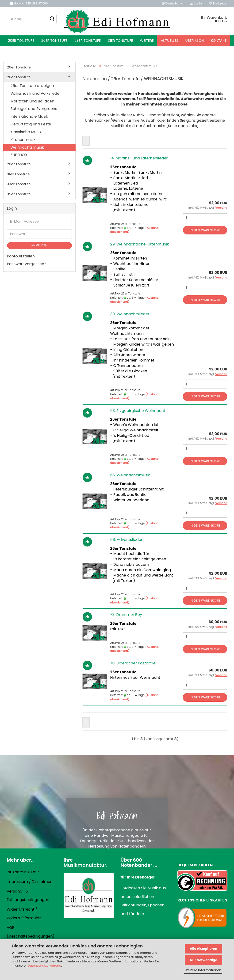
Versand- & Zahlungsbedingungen (28, 896)
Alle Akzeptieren (204, 949)
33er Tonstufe (19, 184)
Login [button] (196, 3)
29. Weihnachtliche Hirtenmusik (140, 244)
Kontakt (219, 40)
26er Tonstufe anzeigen (32, 86)
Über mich (195, 40)
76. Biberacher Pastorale (133, 663)
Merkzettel (218, 3)
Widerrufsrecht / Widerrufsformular (24, 914)
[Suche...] (52, 19)
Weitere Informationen (203, 970)
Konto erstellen (21, 256)
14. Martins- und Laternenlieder (139, 158)
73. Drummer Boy (126, 615)
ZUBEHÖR (19, 155)
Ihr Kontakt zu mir (23, 872)
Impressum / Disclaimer (29, 882)
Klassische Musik (26, 132)
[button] (172, 4)
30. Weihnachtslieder (130, 314)
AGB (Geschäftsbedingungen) (31, 932)
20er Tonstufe (21, 40)
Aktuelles (170, 40)
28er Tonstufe (88, 40)
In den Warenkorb (205, 230)
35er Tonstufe (19, 194)
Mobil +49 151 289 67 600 (29, 3)
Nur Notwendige (203, 960)
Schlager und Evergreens (34, 109)
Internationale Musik (29, 116)
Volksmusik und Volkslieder (36, 93)
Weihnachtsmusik (27, 147)
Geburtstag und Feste (31, 124)
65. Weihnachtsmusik (130, 475)
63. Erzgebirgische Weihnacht (138, 411)
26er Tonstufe (54, 40)
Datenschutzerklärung (44, 966)
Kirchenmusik (23, 140)
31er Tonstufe (120, 40)
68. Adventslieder (126, 540)
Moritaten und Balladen (33, 101)
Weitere (147, 40)
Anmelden (39, 245)
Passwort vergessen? (27, 264)
